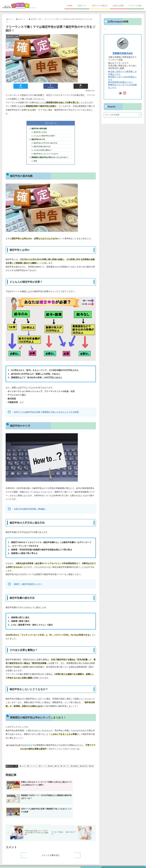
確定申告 (84, 768)
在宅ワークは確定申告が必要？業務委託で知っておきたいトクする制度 (46, 414)
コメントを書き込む (51, 849)
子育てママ (65, 768)
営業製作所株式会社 (123, 53)
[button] (139, 115)
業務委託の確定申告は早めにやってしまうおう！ (52, 159)
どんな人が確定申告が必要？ (46, 136)
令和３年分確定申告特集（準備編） (30, 511)
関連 (36, 163)
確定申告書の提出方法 (43, 148)
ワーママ (43, 768)
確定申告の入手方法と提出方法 (47, 144)
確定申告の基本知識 (40, 129)
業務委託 (75, 768)
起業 (91, 768)
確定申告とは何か (41, 132)
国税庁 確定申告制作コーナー (28, 586)
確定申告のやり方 (39, 140)
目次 (47, 123)
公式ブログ (27, 747)
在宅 (57, 768)
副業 (51, 768)
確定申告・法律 (12, 768)
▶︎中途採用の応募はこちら (120, 82)
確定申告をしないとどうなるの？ (48, 155)
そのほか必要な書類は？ (44, 151)
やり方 (23, 768)
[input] (123, 115)
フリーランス (33, 768)
